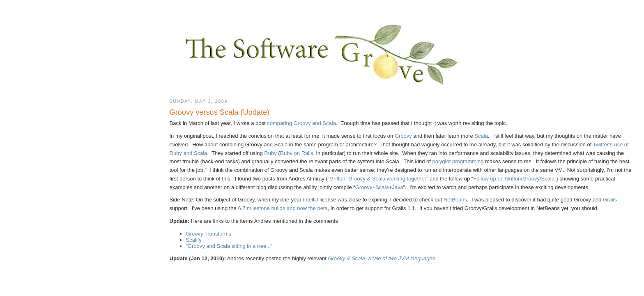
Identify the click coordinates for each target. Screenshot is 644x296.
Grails (610, 200)
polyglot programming (458, 161)
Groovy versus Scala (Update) (220, 112)
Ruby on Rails (297, 153)
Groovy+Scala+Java (379, 187)
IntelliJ (310, 200)
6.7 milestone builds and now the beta (283, 208)
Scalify (194, 240)
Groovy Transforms (209, 234)
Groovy (403, 136)
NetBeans (455, 200)
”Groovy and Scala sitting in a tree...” (229, 246)
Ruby (270, 153)
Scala (481, 136)
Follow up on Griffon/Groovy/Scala (514, 179)
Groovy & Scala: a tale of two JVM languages (381, 258)
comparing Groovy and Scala (301, 123)
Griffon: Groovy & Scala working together (378, 179)
